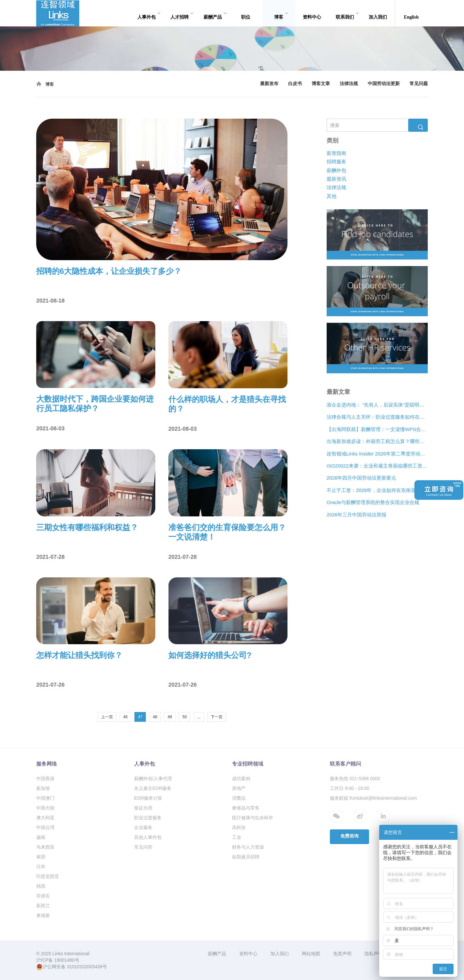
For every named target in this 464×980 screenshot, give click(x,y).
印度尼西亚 (48, 876)
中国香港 (45, 779)
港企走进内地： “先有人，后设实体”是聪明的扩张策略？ (377, 405)
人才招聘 (182, 13)
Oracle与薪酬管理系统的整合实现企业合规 (373, 502)
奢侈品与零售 (246, 808)
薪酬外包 (336, 170)
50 (185, 717)
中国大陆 (45, 808)
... (199, 717)
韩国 (41, 886)
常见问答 (143, 847)
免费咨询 (349, 836)
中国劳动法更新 (384, 84)
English (411, 13)
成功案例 (241, 779)
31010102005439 (85, 967)
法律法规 (349, 84)
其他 (332, 196)
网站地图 (311, 954)
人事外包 (149, 13)
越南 (41, 837)
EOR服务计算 (148, 798)
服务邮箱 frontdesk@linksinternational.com (373, 798)
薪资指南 (336, 153)
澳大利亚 (45, 818)
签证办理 (143, 808)
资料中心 (312, 13)
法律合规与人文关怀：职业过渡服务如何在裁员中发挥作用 (377, 417)
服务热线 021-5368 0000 (355, 779)
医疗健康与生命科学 (253, 818)
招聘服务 (336, 162)
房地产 (239, 788)
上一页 (107, 717)
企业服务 (143, 827)
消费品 (239, 798)
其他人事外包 (148, 837)
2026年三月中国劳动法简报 (356, 515)
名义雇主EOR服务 (153, 788)
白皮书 (295, 84)
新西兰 (43, 906)
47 (140, 717)
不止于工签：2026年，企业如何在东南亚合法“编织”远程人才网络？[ (377, 490)
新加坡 (43, 788)
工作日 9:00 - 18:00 (350, 788)
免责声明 (342, 954)
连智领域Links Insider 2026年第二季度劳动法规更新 (377, 454)
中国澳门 (45, 798)
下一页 (217, 717)
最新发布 (269, 84)
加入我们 (378, 13)
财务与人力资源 (248, 847)
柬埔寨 (43, 915)
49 (170, 717)
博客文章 (321, 84)
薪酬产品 (215, 13)
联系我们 (347, 13)
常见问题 (419, 84)
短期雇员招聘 (246, 857)
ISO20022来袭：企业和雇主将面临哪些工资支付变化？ (377, 466)
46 (125, 717)
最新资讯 (336, 179)
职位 (246, 13)
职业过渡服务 (148, 818)
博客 (281, 13)
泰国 (41, 857)
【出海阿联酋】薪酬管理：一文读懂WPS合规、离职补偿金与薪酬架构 (377, 429)
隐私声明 (374, 954)
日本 (41, 867)
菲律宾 (43, 896)
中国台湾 (45, 827)
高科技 (239, 827)
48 (155, 717)
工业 (237, 837)
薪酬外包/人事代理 (153, 779)
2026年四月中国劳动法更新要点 (361, 478)
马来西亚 (45, 847)
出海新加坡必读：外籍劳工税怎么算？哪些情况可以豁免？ (377, 441)
